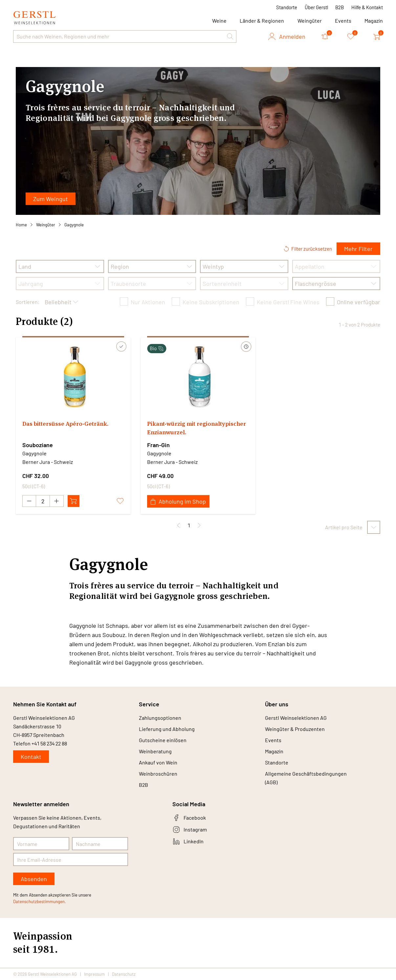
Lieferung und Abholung (167, 729)
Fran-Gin (158, 445)
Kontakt (31, 757)
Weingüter (310, 21)
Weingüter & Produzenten (295, 729)
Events (343, 21)
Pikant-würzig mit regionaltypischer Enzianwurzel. (197, 428)
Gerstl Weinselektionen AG (296, 718)
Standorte (287, 7)
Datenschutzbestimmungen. (40, 901)
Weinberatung (155, 751)
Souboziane (38, 445)
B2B (340, 7)
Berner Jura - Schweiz (48, 462)
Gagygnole (74, 225)
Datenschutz (124, 974)
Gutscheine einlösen (163, 740)
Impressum (94, 974)
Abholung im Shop (178, 501)
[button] (230, 36)
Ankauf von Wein (158, 762)
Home (21, 225)
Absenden (34, 879)
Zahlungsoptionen (160, 718)
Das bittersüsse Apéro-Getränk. (65, 424)
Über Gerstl (316, 7)
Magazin (374, 21)
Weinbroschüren (158, 774)
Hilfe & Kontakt (367, 7)
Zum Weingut (51, 199)
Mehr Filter (358, 249)
